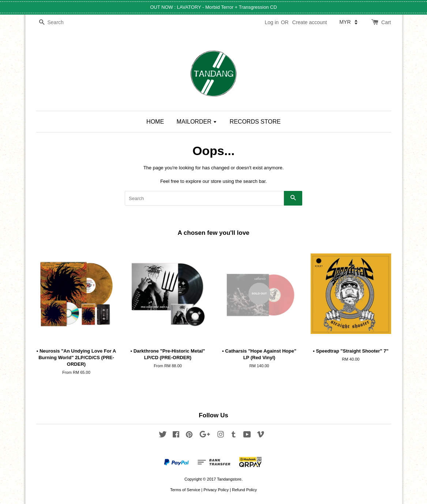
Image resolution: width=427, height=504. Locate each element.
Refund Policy (244, 490)
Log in (271, 22)
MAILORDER (197, 122)
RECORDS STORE (255, 122)
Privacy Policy (216, 490)
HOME (155, 122)
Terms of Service (185, 490)
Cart (386, 22)
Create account (310, 22)
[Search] (58, 22)
